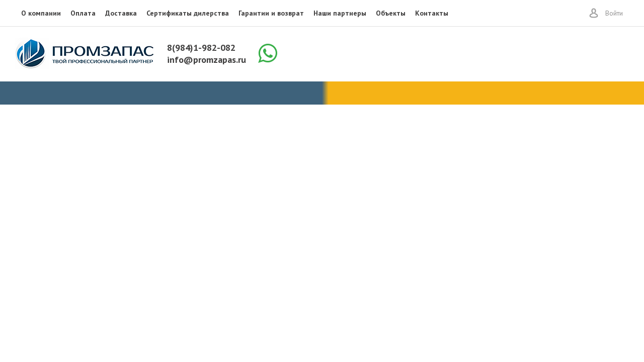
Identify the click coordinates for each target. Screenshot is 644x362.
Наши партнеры (340, 13)
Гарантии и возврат (271, 13)
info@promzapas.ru (207, 60)
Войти (614, 13)
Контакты (432, 13)
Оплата (83, 13)
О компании (41, 13)
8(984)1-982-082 (201, 48)
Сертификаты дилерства (188, 13)
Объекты (391, 13)
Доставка (121, 13)
